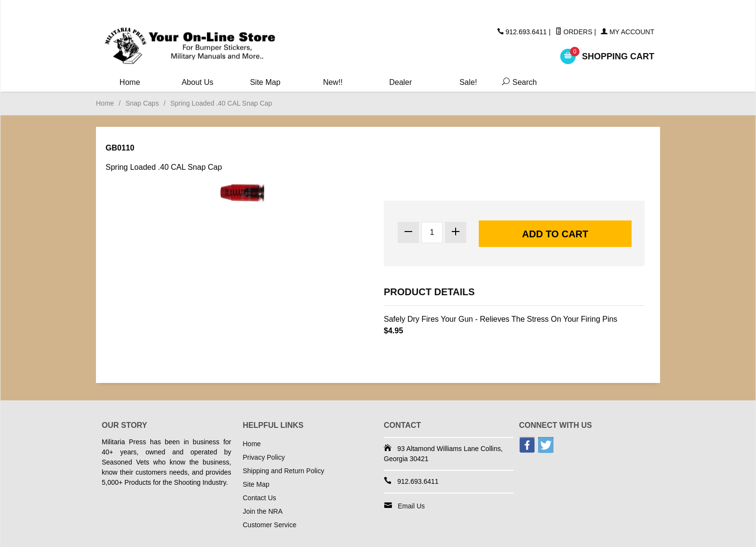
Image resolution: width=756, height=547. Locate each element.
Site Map (265, 82)
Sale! (468, 82)
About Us (198, 82)
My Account (628, 32)
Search (517, 82)
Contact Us (260, 498)
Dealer (400, 82)
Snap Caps (142, 103)
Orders (574, 32)
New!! (333, 82)
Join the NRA (263, 511)
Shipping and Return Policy (284, 471)
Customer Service (270, 525)
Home (130, 82)
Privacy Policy (264, 457)
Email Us (411, 506)
